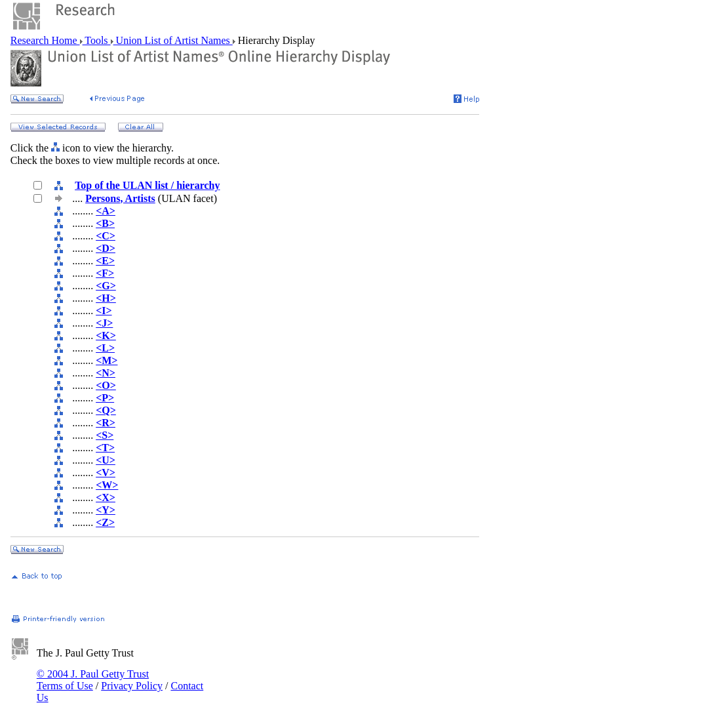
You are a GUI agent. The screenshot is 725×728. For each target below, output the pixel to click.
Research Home (45, 40)
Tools (97, 40)
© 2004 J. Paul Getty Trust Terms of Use (93, 680)
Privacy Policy (132, 686)
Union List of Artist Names (173, 40)
